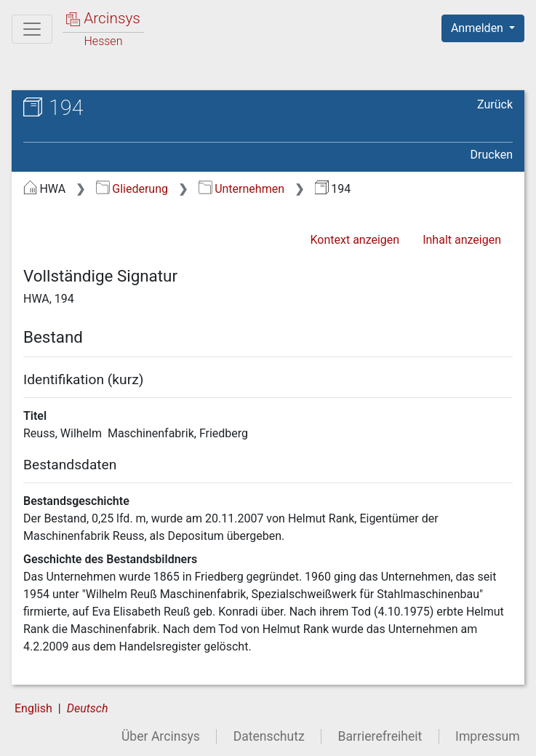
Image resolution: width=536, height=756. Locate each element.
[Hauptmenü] (32, 29)
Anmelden (479, 28)
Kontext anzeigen (355, 240)
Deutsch (88, 708)
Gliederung (132, 189)
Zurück (495, 104)
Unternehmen (241, 189)
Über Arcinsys (161, 736)
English (33, 708)
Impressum (488, 736)
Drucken (492, 155)
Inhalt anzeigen (462, 240)
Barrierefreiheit (380, 736)
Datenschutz (269, 736)
